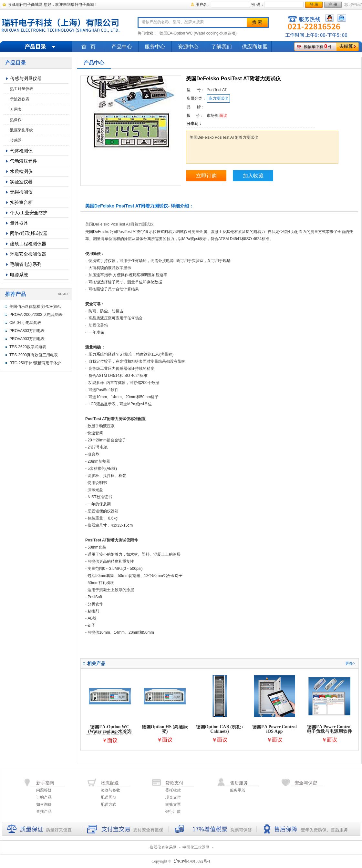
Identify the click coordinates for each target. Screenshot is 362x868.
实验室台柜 (21, 202)
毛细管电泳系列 (26, 264)
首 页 (88, 47)
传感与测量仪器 (26, 78)
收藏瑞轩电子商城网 (25, 5)
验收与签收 (110, 790)
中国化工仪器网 (196, 847)
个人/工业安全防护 (29, 213)
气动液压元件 (24, 161)
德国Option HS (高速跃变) (165, 729)
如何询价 (44, 804)
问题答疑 (44, 790)
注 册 (333, 5)
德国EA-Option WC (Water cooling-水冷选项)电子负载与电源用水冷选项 (110, 734)
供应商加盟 (255, 47)
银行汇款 (173, 812)
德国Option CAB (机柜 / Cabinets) (220, 729)
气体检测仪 (21, 151)
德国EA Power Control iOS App (274, 729)
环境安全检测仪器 (28, 254)
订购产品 (44, 797)
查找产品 (44, 812)
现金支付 (173, 797)
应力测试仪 (218, 98)
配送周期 (109, 797)
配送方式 (109, 804)
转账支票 (173, 804)
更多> (350, 663)
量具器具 (19, 223)
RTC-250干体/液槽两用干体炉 (35, 363)
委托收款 (173, 790)
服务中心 (155, 47)
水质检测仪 (21, 171)
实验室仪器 (21, 182)
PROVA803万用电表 (27, 331)
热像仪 (16, 120)
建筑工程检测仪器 (28, 244)
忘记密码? (353, 5)
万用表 (16, 109)
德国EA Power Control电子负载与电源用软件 (329, 729)
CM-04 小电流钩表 (25, 323)
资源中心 (188, 47)
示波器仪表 (20, 99)
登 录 (314, 5)
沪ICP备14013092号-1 (192, 861)
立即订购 (206, 176)
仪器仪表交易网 (163, 847)
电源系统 (19, 275)
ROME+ (63, 294)
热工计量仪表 (22, 89)
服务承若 (238, 790)
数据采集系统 (22, 130)
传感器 (16, 140)
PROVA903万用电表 (27, 339)
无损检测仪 (21, 192)
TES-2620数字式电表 (28, 347)
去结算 (346, 46)
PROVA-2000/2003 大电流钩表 (36, 315)
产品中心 (122, 47)
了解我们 (222, 47)
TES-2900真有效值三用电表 (34, 355)
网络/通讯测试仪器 (29, 233)
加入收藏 (253, 176)
